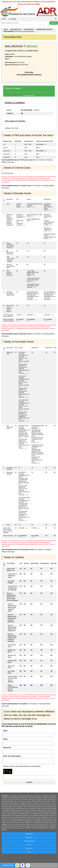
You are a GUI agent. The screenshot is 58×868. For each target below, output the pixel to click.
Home (4, 19)
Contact (29, 845)
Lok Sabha (12, 19)
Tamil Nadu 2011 (16, 29)
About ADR (29, 838)
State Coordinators (29, 841)
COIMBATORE (29, 29)
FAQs (29, 852)
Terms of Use (29, 848)
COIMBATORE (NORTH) (44, 29)
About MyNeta (29, 834)
